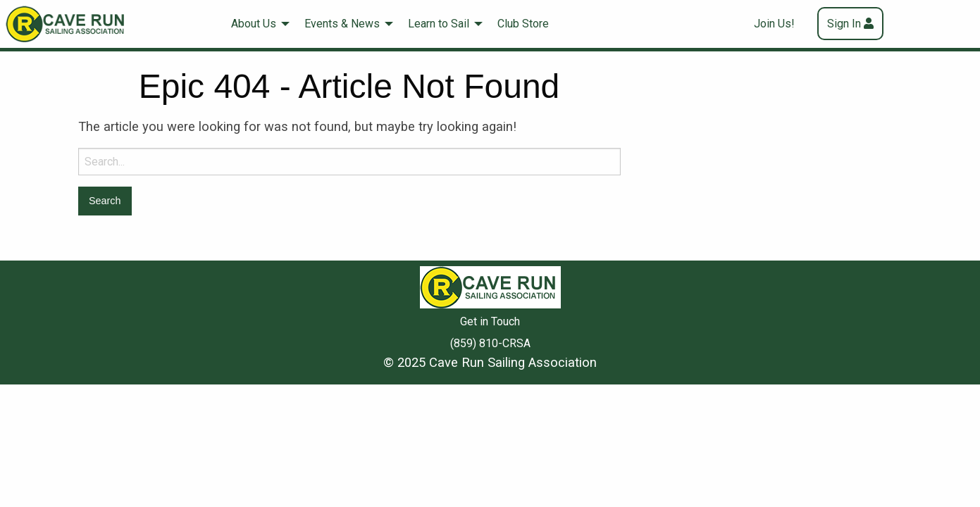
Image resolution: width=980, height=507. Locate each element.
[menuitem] (256, 24)
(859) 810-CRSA (490, 343)
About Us (254, 24)
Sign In (844, 24)
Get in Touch (490, 321)
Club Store (523, 24)
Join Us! (774, 24)
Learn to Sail (439, 24)
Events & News (342, 24)
